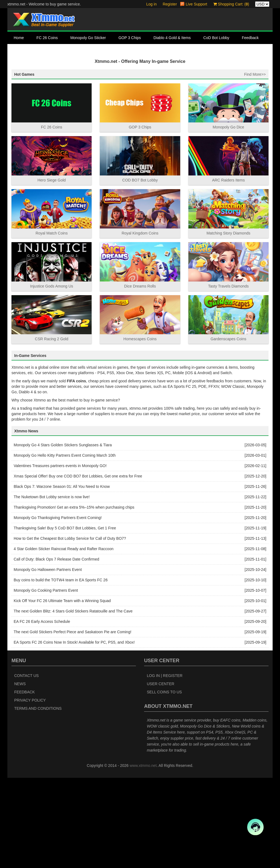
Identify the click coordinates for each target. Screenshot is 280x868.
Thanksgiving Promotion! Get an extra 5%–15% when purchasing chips (74, 598)
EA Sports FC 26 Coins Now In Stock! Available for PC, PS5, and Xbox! (74, 733)
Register (170, 4)
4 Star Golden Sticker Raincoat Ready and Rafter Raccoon (64, 639)
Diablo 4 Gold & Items (172, 38)
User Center (161, 774)
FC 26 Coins (47, 38)
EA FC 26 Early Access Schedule (42, 712)
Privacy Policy (30, 790)
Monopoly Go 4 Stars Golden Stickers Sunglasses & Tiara (63, 535)
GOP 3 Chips (130, 38)
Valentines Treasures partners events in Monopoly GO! (60, 556)
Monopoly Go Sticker (88, 38)
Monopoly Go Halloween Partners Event (48, 660)
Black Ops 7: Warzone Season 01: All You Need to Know (62, 577)
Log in (151, 4)
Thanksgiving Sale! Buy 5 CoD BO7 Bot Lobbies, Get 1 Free (65, 618)
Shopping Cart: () (231, 4)
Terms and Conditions (38, 799)
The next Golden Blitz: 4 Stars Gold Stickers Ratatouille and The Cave (73, 702)
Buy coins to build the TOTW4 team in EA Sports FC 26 (61, 670)
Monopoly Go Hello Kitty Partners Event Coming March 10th (65, 546)
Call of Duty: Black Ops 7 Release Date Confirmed (56, 650)
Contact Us (23, 50)
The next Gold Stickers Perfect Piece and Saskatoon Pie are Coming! (72, 722)
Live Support (196, 4)
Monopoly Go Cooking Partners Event (46, 681)
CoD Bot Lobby (216, 38)
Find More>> (255, 165)
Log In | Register (165, 766)
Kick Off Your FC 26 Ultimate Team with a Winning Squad (62, 691)
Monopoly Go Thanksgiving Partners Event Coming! (58, 608)
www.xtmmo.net (143, 856)
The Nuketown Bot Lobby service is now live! (52, 587)
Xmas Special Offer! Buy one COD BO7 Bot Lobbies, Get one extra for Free (78, 567)
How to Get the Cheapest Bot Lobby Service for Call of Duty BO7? (70, 629)
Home (19, 38)
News (20, 774)
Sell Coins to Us (164, 782)
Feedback (250, 38)
